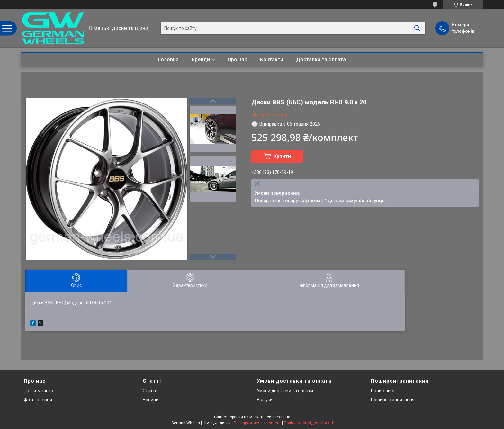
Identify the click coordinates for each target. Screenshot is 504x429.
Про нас (237, 60)
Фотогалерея (38, 400)
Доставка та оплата (321, 60)
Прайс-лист (383, 391)
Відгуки (265, 400)
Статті (149, 391)
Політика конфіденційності (308, 423)
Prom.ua (283, 417)
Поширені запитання (393, 400)
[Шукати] (417, 28)
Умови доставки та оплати (285, 391)
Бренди (201, 60)
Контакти (272, 60)
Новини (151, 400)
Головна (168, 60)
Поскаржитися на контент (257, 423)
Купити (282, 156)
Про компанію (38, 391)
